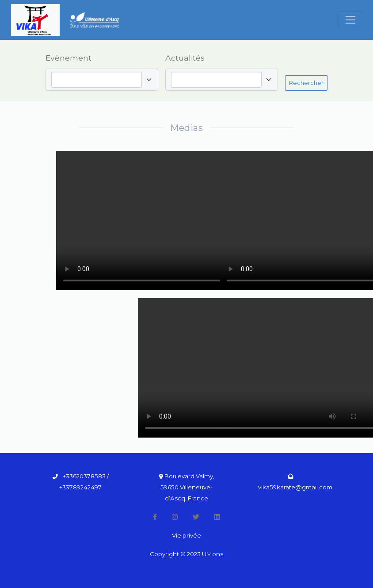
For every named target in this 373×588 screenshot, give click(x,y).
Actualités (185, 58)
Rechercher (306, 83)
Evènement (69, 58)
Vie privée (186, 535)
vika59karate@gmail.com (295, 487)
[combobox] (98, 80)
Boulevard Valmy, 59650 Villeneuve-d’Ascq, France (187, 487)
